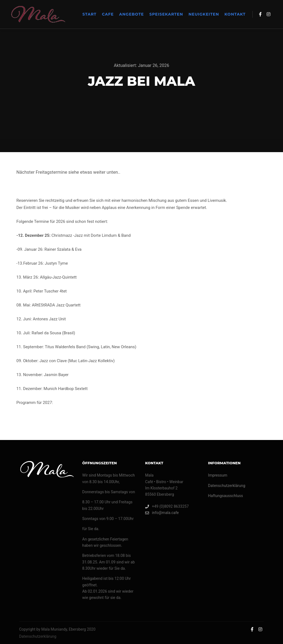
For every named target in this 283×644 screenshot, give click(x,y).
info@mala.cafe (162, 513)
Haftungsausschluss (225, 496)
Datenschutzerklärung (227, 486)
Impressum (218, 475)
